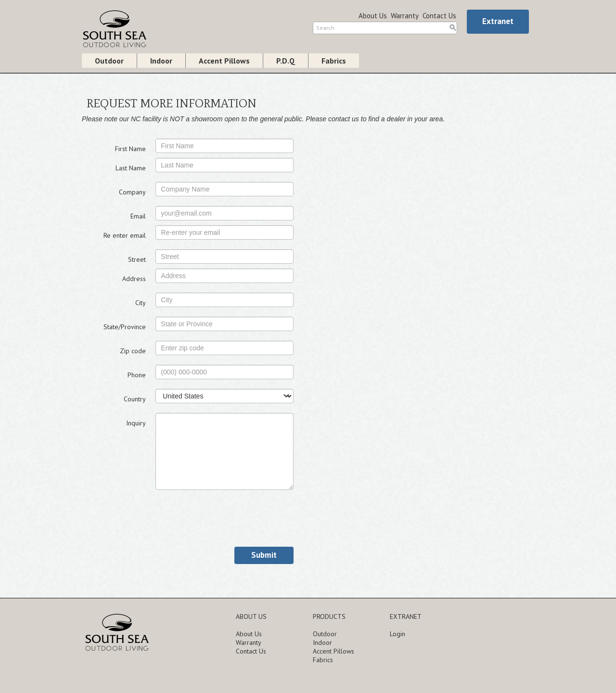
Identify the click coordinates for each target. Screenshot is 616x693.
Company (132, 192)
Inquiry (136, 423)
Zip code (133, 351)
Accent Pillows (224, 61)
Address (134, 279)
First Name (130, 149)
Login (398, 634)
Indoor (161, 61)
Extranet (498, 21)
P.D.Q (286, 61)
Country (135, 399)
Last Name (131, 168)
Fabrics (334, 61)
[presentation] (229, 518)
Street (137, 259)
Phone (137, 375)
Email (138, 216)
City (141, 303)
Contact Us (439, 16)
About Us (373, 16)
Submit (264, 555)
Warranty (405, 16)
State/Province (125, 327)
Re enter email (125, 235)
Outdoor (109, 61)
